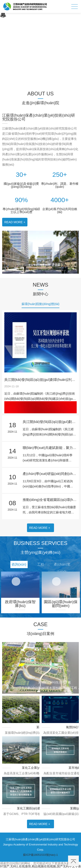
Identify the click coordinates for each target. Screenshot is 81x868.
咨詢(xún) (19, 564)
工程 (41, 564)
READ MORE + (15, 222)
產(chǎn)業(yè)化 (62, 565)
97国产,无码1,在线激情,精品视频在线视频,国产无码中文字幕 (40, 866)
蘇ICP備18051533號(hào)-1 (40, 855)
